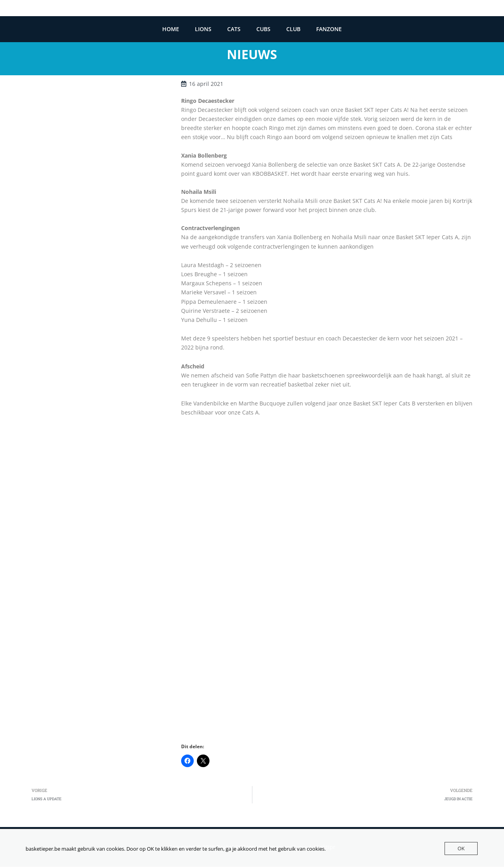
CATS (234, 29)
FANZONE (329, 29)
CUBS (263, 29)
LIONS (203, 29)
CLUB (293, 29)
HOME (171, 29)
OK (461, 848)
